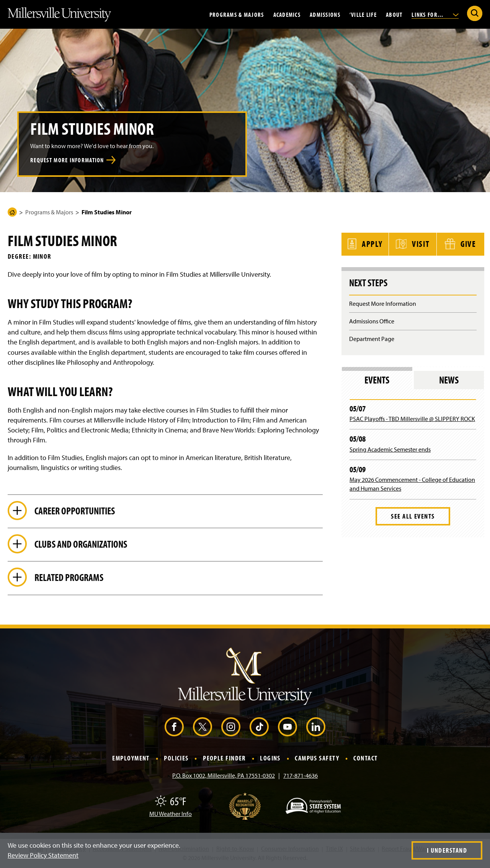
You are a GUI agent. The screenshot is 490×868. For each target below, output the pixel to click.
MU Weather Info (171, 815)
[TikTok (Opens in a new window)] (259, 728)
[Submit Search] (475, 13)
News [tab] (449, 380)
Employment (131, 759)
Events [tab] (377, 380)
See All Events (413, 516)
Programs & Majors (237, 14)
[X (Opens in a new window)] (203, 728)
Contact (365, 759)
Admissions (325, 14)
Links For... (435, 14)
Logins (270, 759)
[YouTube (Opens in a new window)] (287, 728)
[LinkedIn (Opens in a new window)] (316, 728)
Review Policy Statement (43, 855)
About (394, 14)
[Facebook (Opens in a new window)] (174, 728)
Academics (287, 14)
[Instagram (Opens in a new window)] (231, 728)
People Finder (224, 759)
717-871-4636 (301, 777)
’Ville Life (363, 14)
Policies (176, 759)
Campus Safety (317, 759)
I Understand (447, 850)
